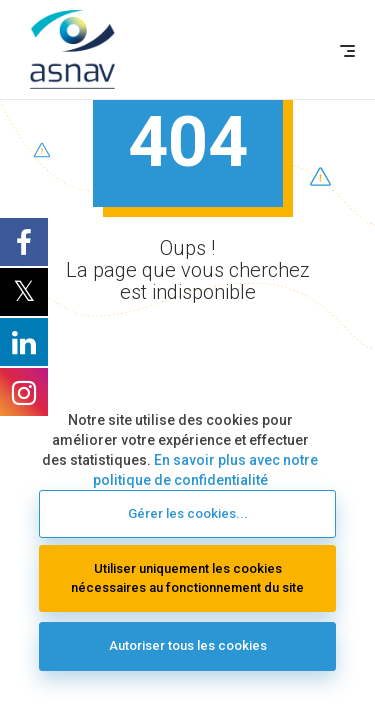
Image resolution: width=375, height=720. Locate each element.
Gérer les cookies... (188, 513)
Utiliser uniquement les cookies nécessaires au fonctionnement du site (187, 578)
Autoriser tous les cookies (188, 645)
